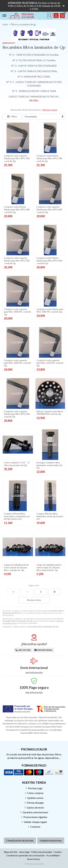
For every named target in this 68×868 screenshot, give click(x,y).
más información (34, 672)
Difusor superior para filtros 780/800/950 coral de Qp (50, 413)
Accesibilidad (53, 855)
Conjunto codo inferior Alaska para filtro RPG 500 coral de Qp (49, 261)
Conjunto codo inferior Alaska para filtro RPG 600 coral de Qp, (17, 209)
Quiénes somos (35, 798)
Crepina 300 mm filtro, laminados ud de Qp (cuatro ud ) (50, 516)
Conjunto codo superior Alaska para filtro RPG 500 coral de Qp (17, 414)
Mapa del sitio (11, 852)
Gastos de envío (35, 807)
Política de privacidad (42, 852)
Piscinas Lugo (35, 788)
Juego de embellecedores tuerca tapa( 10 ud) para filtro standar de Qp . (16, 567)
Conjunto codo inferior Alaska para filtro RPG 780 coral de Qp (49, 158)
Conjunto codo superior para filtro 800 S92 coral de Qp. (17, 312)
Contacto (35, 827)
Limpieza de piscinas (51, 840)
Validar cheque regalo (35, 822)
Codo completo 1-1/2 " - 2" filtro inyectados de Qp (17, 464)
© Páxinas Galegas (34, 864)
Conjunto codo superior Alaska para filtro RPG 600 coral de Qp (49, 209)
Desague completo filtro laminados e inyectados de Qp (49, 465)
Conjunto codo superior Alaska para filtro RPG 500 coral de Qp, (17, 261)
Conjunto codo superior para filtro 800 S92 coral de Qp (17, 363)
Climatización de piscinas (20, 840)
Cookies (58, 852)
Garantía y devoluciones (35, 812)
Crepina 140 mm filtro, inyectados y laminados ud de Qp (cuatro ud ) (17, 516)
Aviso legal (24, 852)
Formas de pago (35, 803)
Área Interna (33, 859)
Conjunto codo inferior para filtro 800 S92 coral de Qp (50, 310)
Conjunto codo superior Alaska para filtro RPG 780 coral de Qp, (17, 158)
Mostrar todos (50, 110)
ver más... (34, 100)
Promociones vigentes (35, 817)
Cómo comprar (35, 793)
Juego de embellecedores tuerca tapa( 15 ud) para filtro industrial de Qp (49, 567)
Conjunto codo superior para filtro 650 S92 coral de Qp (50, 363)
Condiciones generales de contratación (26, 855)
